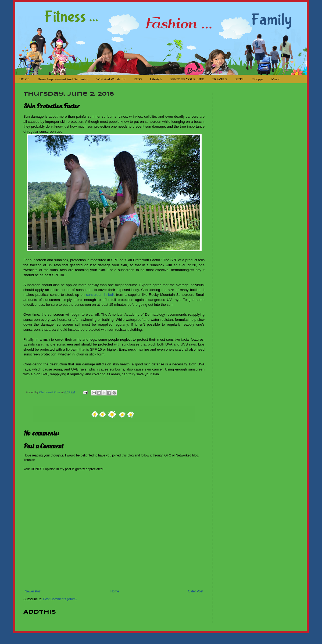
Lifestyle (156, 79)
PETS (239, 79)
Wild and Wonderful (111, 79)
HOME (24, 79)
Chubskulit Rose (50, 392)
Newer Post (33, 591)
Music (276, 79)
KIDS (138, 79)
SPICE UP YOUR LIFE (187, 79)
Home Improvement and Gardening (63, 79)
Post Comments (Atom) (60, 599)
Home (115, 591)
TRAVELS (220, 79)
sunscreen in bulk (100, 295)
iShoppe (257, 79)
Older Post (196, 591)
